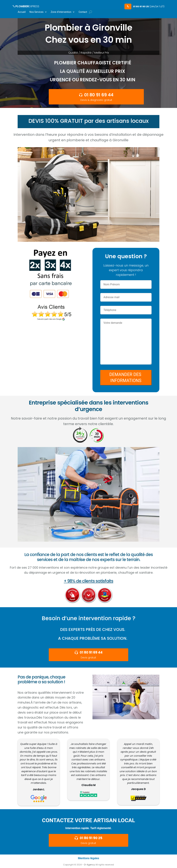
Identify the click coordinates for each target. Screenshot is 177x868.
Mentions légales (89, 858)
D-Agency (90, 865)
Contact (83, 12)
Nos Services (36, 12)
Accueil (22, 12)
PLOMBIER (26, 6)
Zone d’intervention (61, 12)
